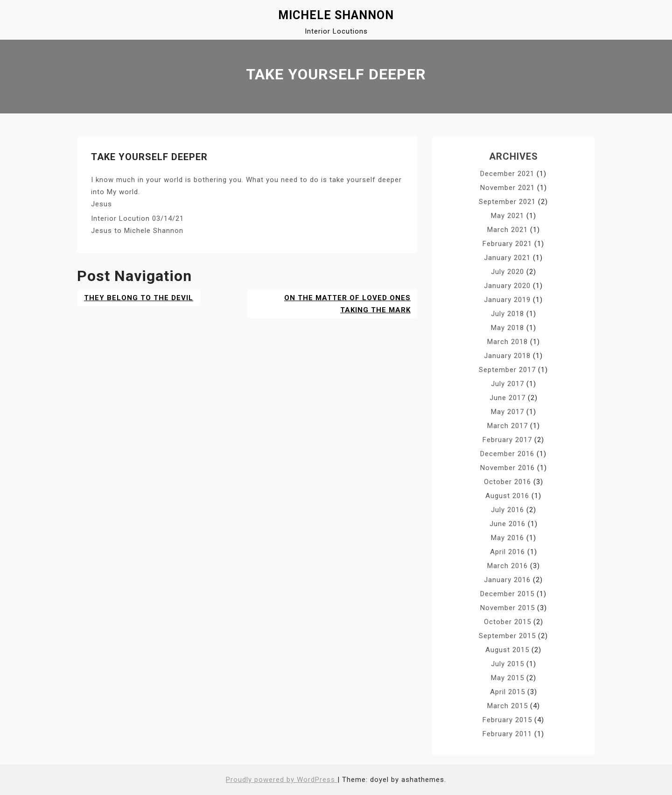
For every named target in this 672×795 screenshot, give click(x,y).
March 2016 (507, 566)
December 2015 (507, 594)
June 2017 (507, 398)
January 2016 (507, 580)
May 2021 (507, 216)
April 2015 (507, 692)
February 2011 (507, 734)
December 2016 (507, 454)
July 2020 (507, 272)
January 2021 (507, 258)
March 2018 (507, 342)
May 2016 (507, 538)
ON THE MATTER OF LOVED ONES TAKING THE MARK (347, 304)
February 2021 (507, 244)
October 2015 (507, 622)
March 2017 (507, 426)
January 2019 (507, 300)
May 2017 (507, 412)
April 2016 (507, 552)
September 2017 (507, 370)
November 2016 (507, 468)
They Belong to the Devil (139, 298)
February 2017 (507, 440)
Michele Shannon (336, 15)
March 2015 (507, 706)
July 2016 (507, 510)
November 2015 (507, 608)
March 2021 (507, 230)
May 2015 (507, 678)
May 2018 (507, 328)
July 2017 (507, 384)
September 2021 (507, 202)
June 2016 (507, 524)
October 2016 (507, 482)
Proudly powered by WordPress (282, 780)
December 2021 (507, 174)
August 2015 (507, 650)
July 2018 (507, 314)
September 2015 (507, 636)
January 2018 (507, 356)
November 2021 (507, 188)
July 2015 (507, 664)
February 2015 (507, 720)
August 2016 (507, 496)
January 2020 (507, 286)
